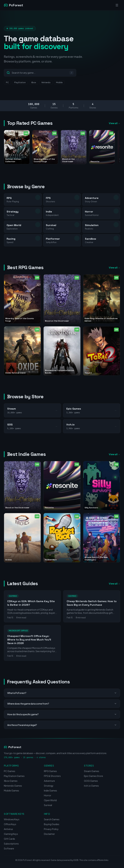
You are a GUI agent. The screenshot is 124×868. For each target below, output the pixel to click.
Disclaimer (49, 834)
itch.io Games (91, 786)
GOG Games (91, 781)
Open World (50, 800)
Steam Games (92, 771)
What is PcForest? (62, 693)
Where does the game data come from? (62, 704)
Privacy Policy (51, 829)
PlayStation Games (14, 776)
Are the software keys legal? (62, 725)
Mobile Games (11, 790)
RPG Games (50, 771)
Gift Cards (9, 839)
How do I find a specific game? (62, 714)
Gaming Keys (11, 834)
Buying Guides (52, 824)
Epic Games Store (93, 776)
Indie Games (50, 790)
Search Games (52, 819)
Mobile (59, 82)
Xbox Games (11, 781)
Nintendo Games (13, 786)
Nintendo (46, 82)
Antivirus (8, 829)
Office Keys (10, 824)
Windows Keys (12, 819)
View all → (114, 123)
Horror (48, 795)
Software (9, 848)
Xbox (34, 82)
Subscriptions (11, 844)
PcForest (13, 747)
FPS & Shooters (52, 776)
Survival (48, 805)
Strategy (49, 786)
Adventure (49, 781)
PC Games (10, 771)
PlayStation (20, 82)
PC (7, 82)
